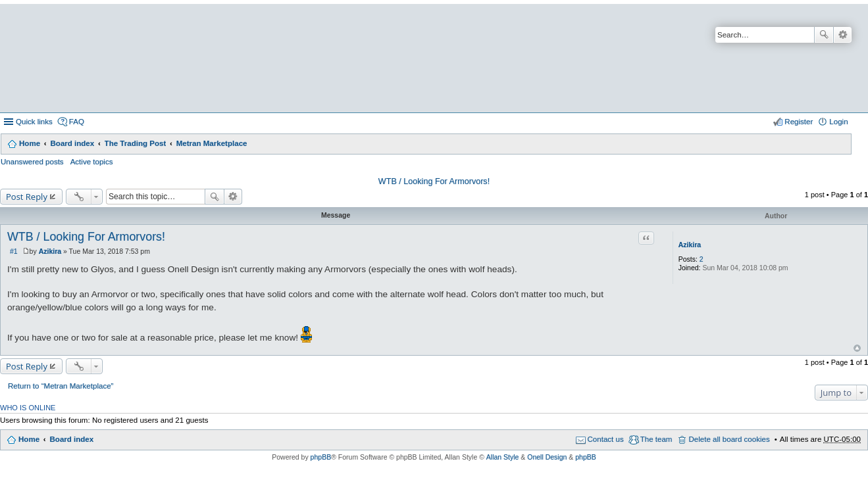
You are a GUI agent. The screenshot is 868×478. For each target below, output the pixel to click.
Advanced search (843, 35)
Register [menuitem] (799, 122)
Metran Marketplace (212, 143)
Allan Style (503, 457)
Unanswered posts (32, 162)
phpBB (321, 457)
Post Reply (27, 197)
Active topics (92, 162)
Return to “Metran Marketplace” (61, 386)
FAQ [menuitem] (77, 122)
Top (857, 348)
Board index (72, 143)
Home (30, 143)
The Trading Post (136, 143)
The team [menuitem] (656, 439)
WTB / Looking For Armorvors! (434, 181)
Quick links (34, 122)
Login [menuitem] (838, 122)
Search (824, 35)
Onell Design (547, 457)
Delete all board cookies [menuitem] (729, 439)
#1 (14, 251)
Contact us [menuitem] (606, 439)
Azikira (690, 245)
